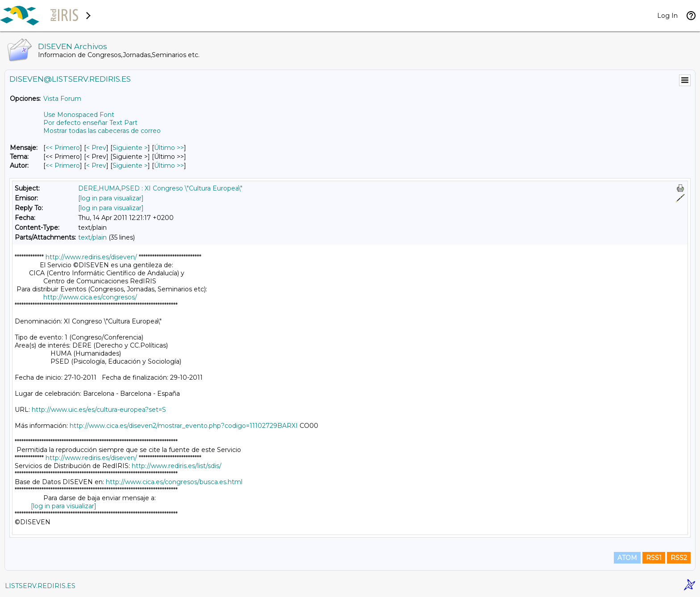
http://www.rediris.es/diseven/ (91, 257)
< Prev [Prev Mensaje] (96, 148)
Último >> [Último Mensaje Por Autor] (169, 166)
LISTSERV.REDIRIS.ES (40, 586)
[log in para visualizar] (111, 198)
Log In (667, 16)
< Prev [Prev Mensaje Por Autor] (96, 166)
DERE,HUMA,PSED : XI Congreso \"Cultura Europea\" (160, 188)
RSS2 (679, 558)
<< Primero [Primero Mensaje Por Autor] (63, 166)
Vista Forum (62, 99)
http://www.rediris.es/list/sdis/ (177, 466)
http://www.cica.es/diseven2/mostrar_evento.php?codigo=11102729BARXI (184, 426)
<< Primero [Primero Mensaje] (63, 148)
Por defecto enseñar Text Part (90, 123)
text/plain (92, 237)
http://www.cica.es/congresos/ (90, 297)
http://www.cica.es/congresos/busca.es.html (174, 482)
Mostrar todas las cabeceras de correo (102, 131)
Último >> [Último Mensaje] (169, 148)
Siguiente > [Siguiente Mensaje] (130, 148)
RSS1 (654, 558)
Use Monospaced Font (79, 115)
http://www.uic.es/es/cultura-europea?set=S (99, 410)
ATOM (627, 558)
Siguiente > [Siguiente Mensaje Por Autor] (130, 166)
